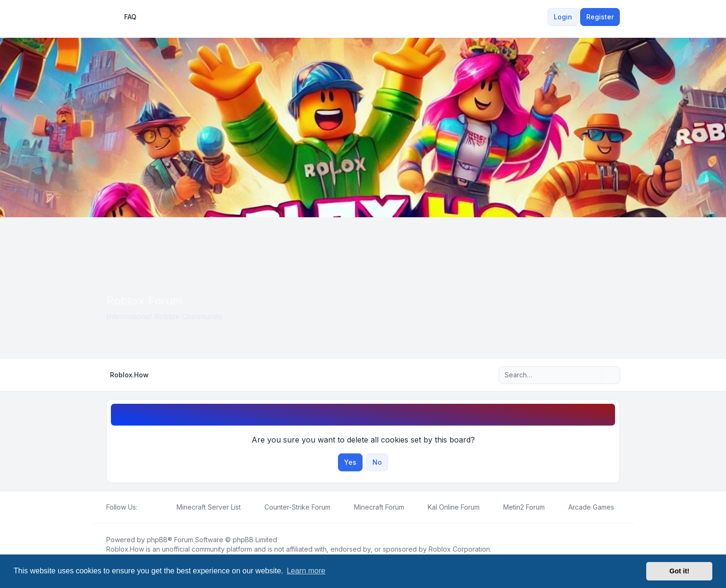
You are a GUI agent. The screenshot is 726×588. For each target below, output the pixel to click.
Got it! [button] (679, 571)
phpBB (157, 540)
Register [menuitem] (600, 17)
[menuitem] (542, 17)
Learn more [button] (306, 571)
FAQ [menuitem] (124, 17)
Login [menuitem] (563, 17)
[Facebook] (143, 507)
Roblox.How (125, 549)
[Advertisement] (363, 288)
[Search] (593, 375)
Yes (350, 462)
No (377, 462)
